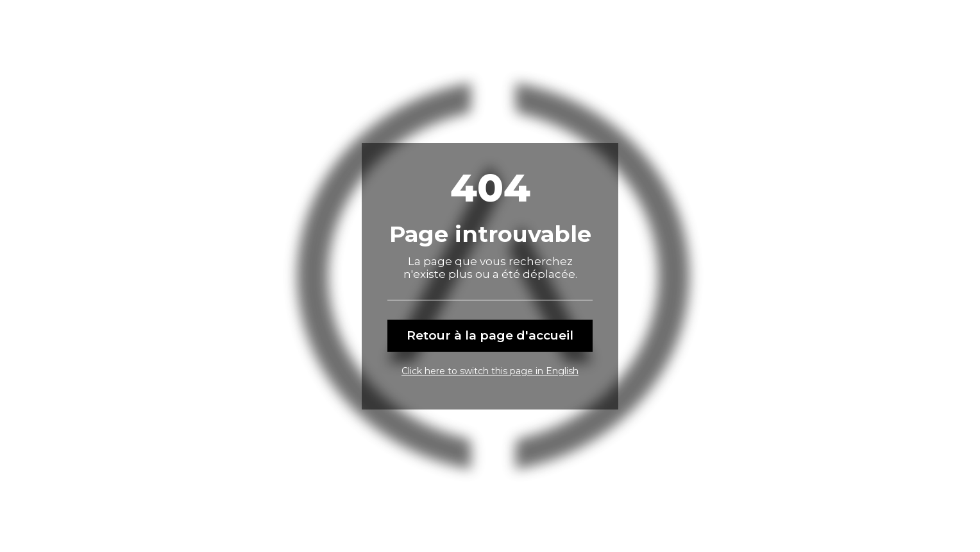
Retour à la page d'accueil (490, 335)
